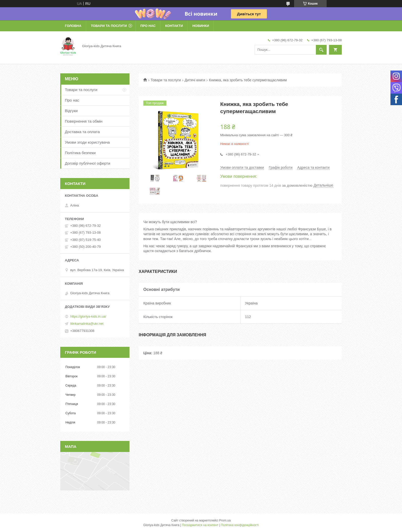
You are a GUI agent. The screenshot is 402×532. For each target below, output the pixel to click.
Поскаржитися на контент (200, 525)
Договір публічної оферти (88, 163)
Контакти (174, 26)
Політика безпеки (80, 153)
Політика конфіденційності (240, 525)
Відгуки (71, 111)
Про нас (148, 26)
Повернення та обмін (84, 121)
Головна (73, 26)
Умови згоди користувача (87, 142)
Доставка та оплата (82, 132)
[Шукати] (321, 50)
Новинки (201, 26)
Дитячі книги (195, 80)
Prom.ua (225, 520)
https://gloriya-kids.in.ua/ (88, 316)
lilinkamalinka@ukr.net (87, 324)
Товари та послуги (109, 26)
